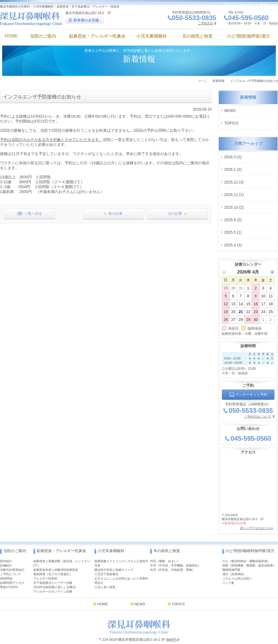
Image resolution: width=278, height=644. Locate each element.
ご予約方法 (205, 23)
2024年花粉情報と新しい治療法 (55, 566)
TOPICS (231, 120)
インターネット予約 (246, 5)
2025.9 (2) (233, 205)
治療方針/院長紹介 (12, 549)
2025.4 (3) (233, 227)
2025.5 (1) (233, 216)
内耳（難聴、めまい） (165, 540)
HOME (102, 583)
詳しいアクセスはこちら (255, 508)
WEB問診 (6, 558)
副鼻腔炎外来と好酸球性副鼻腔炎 (56, 549)
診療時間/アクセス (12, 562)
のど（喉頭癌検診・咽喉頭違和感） (246, 540)
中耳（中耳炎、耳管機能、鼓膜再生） (176, 545)
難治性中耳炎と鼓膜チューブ (114, 549)
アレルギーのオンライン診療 (53, 571)
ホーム (202, 81)
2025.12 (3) (234, 173)
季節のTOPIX (9, 566)
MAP (171, 619)
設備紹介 (6, 545)
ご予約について (10, 553)
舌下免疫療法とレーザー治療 (53, 562)
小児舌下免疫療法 (106, 553)
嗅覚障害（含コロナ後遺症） (53, 553)
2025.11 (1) (234, 184)
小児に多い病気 (105, 566)
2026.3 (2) (233, 152)
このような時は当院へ (237, 558)
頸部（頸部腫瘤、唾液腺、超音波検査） (249, 545)
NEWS (230, 110)
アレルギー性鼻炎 (45, 558)
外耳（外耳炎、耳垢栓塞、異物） (173, 549)
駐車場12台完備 (84, 20)
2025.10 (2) (234, 195)
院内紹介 (6, 540)
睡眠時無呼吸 (231, 549)
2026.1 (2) (233, 163)
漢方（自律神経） (234, 553)
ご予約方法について (258, 397)
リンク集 (228, 562)
